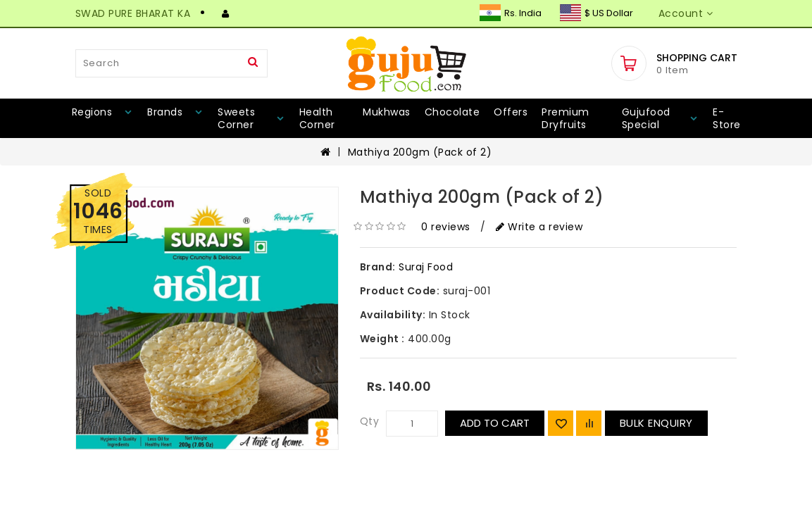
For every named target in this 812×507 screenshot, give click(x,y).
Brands (165, 112)
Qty (370, 421)
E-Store (727, 118)
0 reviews (446, 227)
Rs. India (511, 13)
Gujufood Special (646, 118)
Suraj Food (426, 267)
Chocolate (452, 112)
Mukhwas (387, 112)
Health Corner (317, 118)
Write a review (539, 227)
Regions (92, 112)
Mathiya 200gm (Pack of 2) (420, 152)
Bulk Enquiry (656, 423)
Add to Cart (495, 423)
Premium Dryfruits (566, 118)
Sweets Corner (236, 118)
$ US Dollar (596, 13)
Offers (511, 112)
